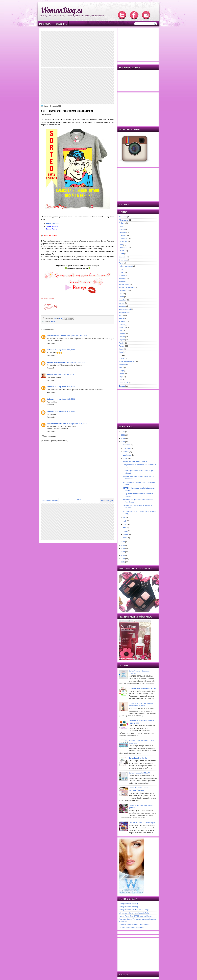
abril (125, 528)
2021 (123, 432)
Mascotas (122, 306)
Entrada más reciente (50, 500)
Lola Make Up (124, 291)
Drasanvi (122, 251)
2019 (123, 438)
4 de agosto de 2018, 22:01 (65, 399)
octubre (126, 452)
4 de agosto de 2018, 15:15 (65, 387)
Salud (121, 349)
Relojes (122, 343)
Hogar (121, 272)
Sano (121, 352)
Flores (121, 263)
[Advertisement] (78, 49)
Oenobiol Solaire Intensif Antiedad (131, 928)
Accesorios (123, 217)
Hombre (122, 275)
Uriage (121, 371)
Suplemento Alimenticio (127, 361)
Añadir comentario (49, 436)
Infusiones (123, 278)
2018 (123, 442)
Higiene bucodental (126, 266)
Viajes (121, 377)
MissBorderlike (124, 312)
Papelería (122, 328)
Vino (120, 380)
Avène (121, 226)
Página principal (45, 24)
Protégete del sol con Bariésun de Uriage (134, 910)
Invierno (122, 281)
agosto (126, 458)
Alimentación (124, 220)
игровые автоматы (57, 1)
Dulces (121, 254)
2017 (123, 542)
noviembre (127, 448)
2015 (123, 548)
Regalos (122, 340)
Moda (121, 315)
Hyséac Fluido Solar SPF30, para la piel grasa (136, 916)
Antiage (122, 223)
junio (125, 521)
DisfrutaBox (123, 248)
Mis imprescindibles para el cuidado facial (134, 913)
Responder (51, 343)
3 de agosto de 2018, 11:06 (65, 350)
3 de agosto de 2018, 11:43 (75, 362)
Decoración (123, 241)
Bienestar (122, 232)
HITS (121, 269)
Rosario (50, 374)
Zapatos (122, 386)
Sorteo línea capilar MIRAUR (139, 773)
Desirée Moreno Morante (57, 336)
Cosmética (123, 238)
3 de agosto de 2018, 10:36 (77, 336)
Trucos (121, 368)
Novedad (122, 321)
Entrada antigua (107, 501)
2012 (123, 559)
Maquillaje (123, 300)
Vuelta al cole (124, 383)
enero (125, 538)
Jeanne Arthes (124, 284)
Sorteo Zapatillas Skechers (139, 758)
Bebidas (122, 229)
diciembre (127, 445)
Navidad (122, 318)
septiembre (127, 455)
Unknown (51, 350)
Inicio (79, 499)
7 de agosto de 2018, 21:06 (65, 411)
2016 (123, 545)
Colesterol (123, 235)
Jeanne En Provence (126, 288)
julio (125, 518)
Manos (121, 297)
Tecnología (123, 364)
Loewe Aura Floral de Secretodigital (142, 823)
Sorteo (53, 321)
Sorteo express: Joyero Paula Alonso (142, 688)
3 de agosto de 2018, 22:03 (64, 374)
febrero (126, 534)
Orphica (122, 325)
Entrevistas (123, 260)
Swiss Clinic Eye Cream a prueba (135, 461)
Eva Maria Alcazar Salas (56, 424)
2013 (123, 555)
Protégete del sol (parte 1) (128, 904)
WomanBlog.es (61, 10)
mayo (125, 524)
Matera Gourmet (125, 309)
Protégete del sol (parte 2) (128, 907)
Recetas (122, 337)
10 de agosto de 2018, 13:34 (77, 424)
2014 (123, 552)
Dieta (121, 245)
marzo (126, 531)
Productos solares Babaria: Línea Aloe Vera (135, 925)
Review (122, 346)
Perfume (122, 334)
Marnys (122, 303)
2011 (123, 562)
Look (121, 294)
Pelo (120, 331)
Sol (120, 355)
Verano (121, 374)
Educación (123, 257)
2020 (123, 435)
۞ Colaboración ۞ (61, 24)
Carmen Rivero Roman (56, 362)
